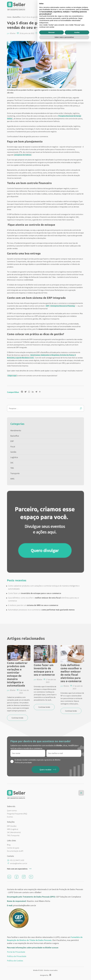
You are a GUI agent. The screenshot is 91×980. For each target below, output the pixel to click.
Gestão (13, 452)
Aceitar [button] (77, 971)
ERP (12, 441)
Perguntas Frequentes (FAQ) (17, 814)
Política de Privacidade (17, 956)
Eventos (10, 817)
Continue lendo (17, 718)
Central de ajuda (13, 848)
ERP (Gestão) (12, 826)
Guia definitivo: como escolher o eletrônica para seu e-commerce (44, 599)
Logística (14, 457)
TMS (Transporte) (13, 835)
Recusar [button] (51, 971)
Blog (9, 845)
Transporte (15, 473)
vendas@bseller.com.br (19, 863)
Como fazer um (35, 593)
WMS (12, 479)
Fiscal (13, 447)
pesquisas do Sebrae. (23, 155)
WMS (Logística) (13, 829)
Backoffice (17, 17)
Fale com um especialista (17, 869)
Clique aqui (12, 376)
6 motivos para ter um (33, 605)
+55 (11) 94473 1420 (17, 860)
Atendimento (16, 430)
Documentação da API (15, 851)
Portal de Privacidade (16, 952)
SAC (12, 463)
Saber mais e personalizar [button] (64, 976)
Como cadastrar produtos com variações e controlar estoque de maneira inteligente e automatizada (44, 587)
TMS (12, 468)
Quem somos (12, 811)
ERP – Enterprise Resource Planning (60, 306)
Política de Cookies (15, 961)
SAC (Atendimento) (14, 832)
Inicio (9, 17)
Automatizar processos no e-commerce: (41, 610)
